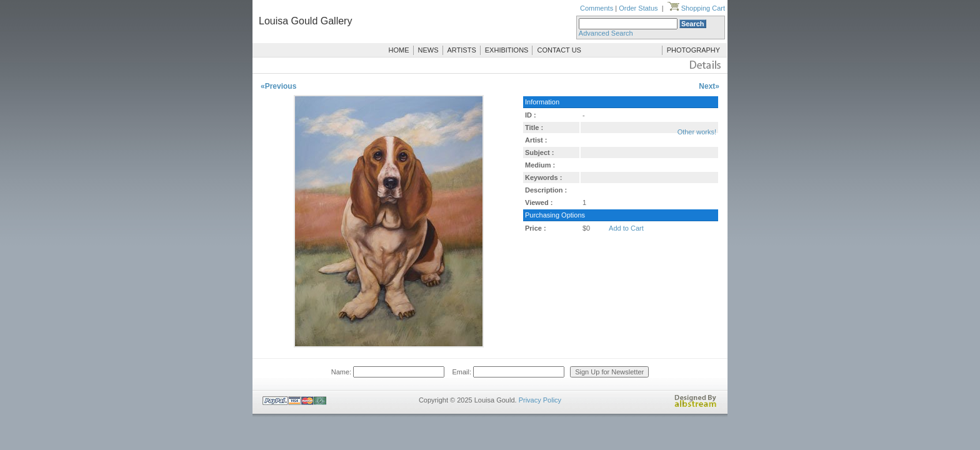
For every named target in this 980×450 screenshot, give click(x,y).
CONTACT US (559, 50)
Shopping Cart (696, 8)
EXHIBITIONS (507, 50)
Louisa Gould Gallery (305, 21)
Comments (597, 8)
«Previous (278, 86)
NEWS (428, 50)
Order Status (638, 8)
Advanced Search (606, 33)
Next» (709, 86)
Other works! (697, 132)
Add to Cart (626, 228)
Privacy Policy (540, 400)
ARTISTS (462, 50)
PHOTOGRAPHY (693, 50)
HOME (399, 50)
